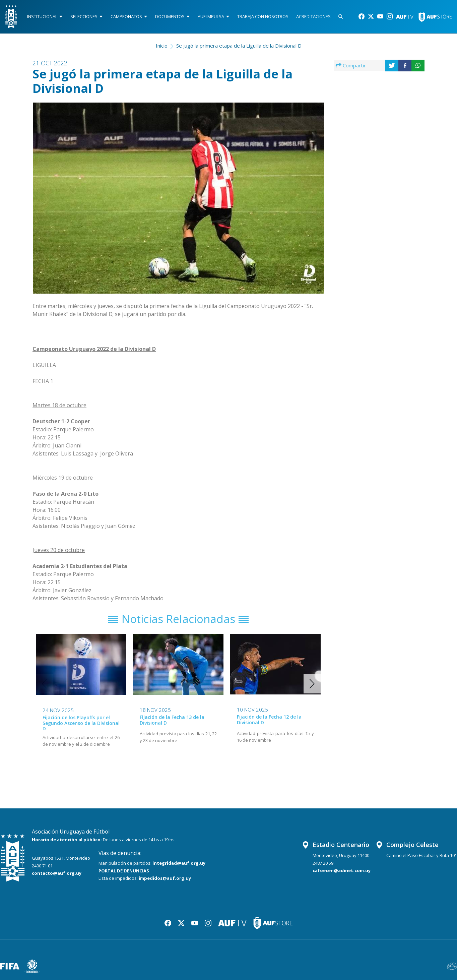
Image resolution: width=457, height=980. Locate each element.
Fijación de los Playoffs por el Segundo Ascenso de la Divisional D (81, 723)
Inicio (162, 46)
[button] (312, 684)
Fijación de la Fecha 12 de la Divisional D (269, 720)
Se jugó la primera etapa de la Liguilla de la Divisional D (239, 46)
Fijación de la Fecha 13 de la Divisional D (172, 720)
